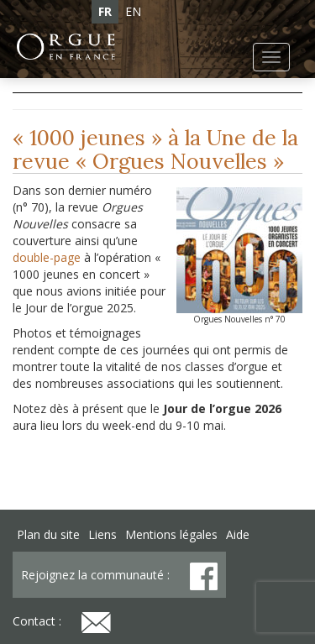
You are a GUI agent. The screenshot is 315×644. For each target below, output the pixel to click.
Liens (102, 534)
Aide (238, 534)
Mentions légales (171, 534)
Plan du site (48, 534)
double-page (47, 257)
